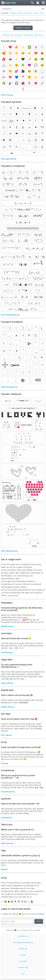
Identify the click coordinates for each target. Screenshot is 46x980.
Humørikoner (8, 35)
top (23, 974)
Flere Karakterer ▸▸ (9, 387)
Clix (21, 930)
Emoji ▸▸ (5, 763)
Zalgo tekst (28, 35)
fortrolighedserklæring (23, 942)
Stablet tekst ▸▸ (8, 707)
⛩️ (19, 902)
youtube (23, 961)
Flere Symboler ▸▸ (9, 159)
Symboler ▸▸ (6, 818)
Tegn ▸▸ (4, 869)
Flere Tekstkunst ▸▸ (9, 551)
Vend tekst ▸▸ (7, 652)
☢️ (9, 902)
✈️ (22, 902)
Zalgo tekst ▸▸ (7, 683)
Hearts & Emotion (25, 13)
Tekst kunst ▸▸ (7, 843)
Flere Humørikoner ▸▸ (10, 315)
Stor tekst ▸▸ (6, 735)
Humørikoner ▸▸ (8, 792)
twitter (23, 955)
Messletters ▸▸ (7, 626)
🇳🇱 (5, 902)
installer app (23, 967)
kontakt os (23, 936)
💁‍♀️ (32, 902)
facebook (23, 949)
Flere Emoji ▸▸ (7, 95)
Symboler (18, 35)
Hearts (36, 13)
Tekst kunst (39, 35)
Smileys (13, 13)
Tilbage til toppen (23, 28)
